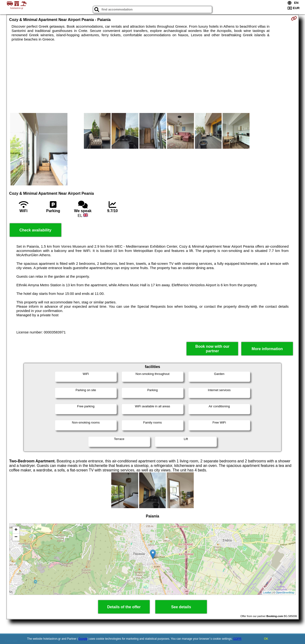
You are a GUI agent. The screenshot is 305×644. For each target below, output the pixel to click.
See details (181, 607)
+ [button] (16, 530)
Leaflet (267, 593)
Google (83, 639)
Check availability (35, 230)
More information (267, 349)
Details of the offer (124, 607)
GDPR (237, 639)
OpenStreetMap (285, 593)
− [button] (16, 537)
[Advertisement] (152, 77)
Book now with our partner (212, 349)
